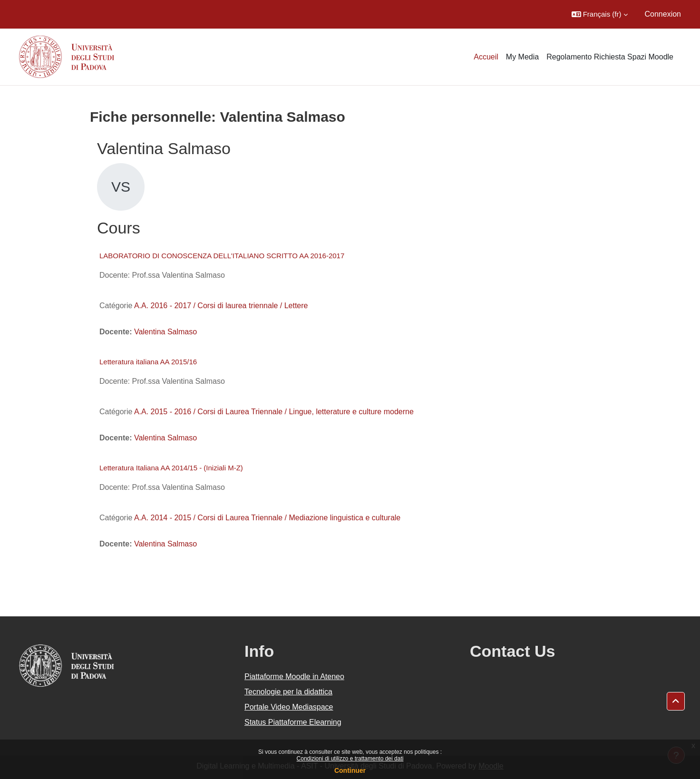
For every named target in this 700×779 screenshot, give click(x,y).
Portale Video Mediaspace (289, 707)
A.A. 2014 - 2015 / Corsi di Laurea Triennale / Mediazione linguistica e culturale (267, 518)
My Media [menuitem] (522, 57)
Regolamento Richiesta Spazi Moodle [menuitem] (610, 57)
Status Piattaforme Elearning (293, 722)
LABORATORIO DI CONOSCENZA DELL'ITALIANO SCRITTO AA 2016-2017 (222, 256)
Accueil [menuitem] (486, 57)
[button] (600, 14)
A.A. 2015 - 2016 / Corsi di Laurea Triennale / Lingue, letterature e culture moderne (274, 412)
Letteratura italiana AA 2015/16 (148, 362)
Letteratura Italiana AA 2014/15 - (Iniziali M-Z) (171, 468)
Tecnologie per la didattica (288, 692)
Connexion (663, 14)
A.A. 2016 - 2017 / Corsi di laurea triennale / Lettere (221, 306)
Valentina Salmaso (165, 332)
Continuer (350, 770)
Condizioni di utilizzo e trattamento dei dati (350, 759)
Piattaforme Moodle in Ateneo (294, 677)
